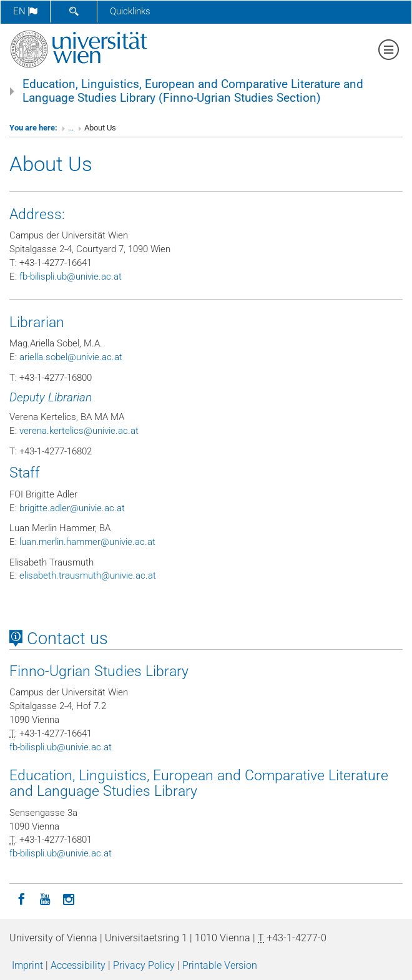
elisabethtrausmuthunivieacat (88, 576)
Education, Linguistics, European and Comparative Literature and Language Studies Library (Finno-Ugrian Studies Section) (193, 91)
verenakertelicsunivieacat (79, 431)
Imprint (27, 965)
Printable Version (220, 965)
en (25, 11)
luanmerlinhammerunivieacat (87, 542)
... (71, 128)
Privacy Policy (144, 965)
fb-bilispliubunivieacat (71, 277)
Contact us (59, 639)
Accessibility (78, 965)
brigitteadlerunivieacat (72, 508)
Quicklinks (130, 11)
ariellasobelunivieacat (71, 357)
